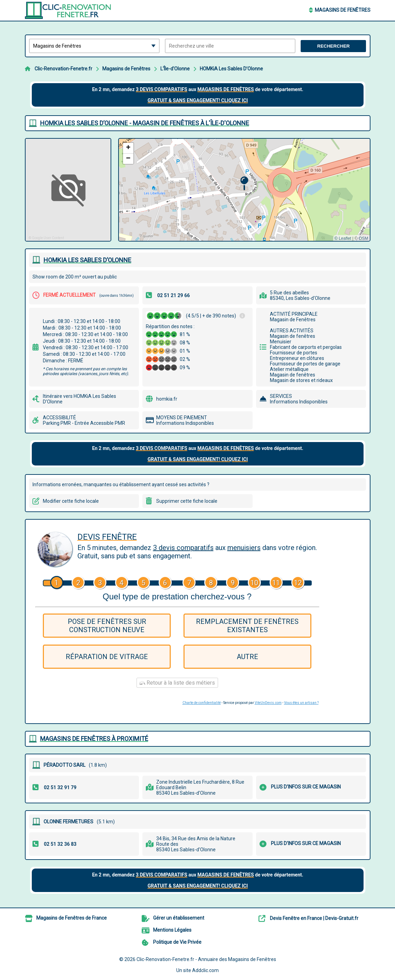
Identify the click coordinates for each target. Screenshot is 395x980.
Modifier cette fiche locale (71, 501)
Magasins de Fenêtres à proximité (94, 739)
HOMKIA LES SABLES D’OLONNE (87, 260)
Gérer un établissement (179, 918)
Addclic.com (205, 970)
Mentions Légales (172, 930)
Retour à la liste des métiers (177, 683)
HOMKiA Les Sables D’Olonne (231, 69)
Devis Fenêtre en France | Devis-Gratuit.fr (314, 918)
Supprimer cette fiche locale (187, 501)
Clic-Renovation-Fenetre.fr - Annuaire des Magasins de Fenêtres (206, 959)
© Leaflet (343, 238)
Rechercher (333, 46)
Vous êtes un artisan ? (301, 703)
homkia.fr (167, 399)
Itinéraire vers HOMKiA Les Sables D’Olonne (79, 399)
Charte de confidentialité (202, 703)
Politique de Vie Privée (177, 942)
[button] (244, 183)
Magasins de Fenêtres (343, 10)
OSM (363, 238)
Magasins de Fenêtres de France (72, 918)
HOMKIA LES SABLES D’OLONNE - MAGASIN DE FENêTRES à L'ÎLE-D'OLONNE (145, 123)
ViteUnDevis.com (268, 703)
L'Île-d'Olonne (175, 69)
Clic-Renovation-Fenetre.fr (63, 69)
